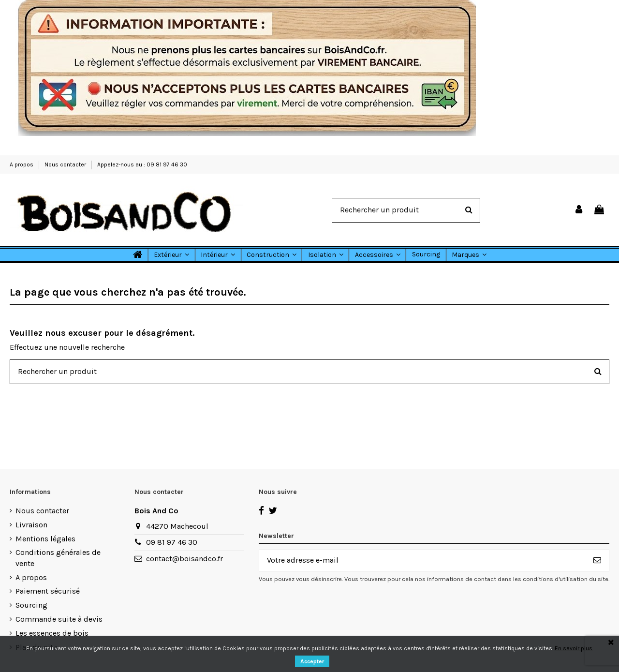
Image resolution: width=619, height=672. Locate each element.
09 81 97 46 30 (172, 542)
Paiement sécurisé (48, 591)
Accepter (312, 661)
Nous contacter (66, 164)
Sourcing (31, 605)
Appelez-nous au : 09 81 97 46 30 (142, 164)
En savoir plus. (574, 648)
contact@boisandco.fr (184, 559)
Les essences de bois (52, 633)
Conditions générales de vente (58, 558)
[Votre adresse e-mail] (422, 560)
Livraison (31, 525)
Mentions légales (45, 539)
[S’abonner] (597, 560)
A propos (22, 164)
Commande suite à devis (59, 619)
